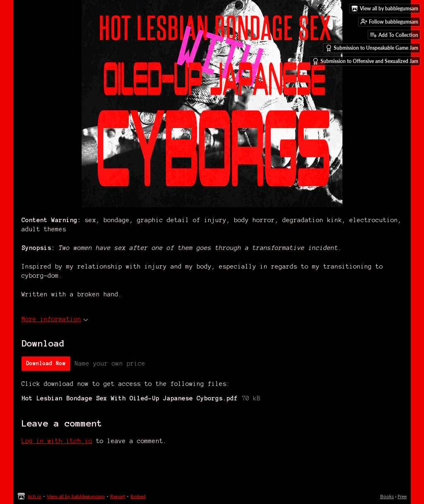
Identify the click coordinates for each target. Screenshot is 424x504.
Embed (138, 496)
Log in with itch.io (57, 441)
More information (55, 319)
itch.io (35, 496)
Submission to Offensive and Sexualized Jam (365, 61)
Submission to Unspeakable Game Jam (372, 48)
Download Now (46, 363)
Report (118, 496)
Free (402, 496)
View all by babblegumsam (76, 496)
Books (387, 496)
